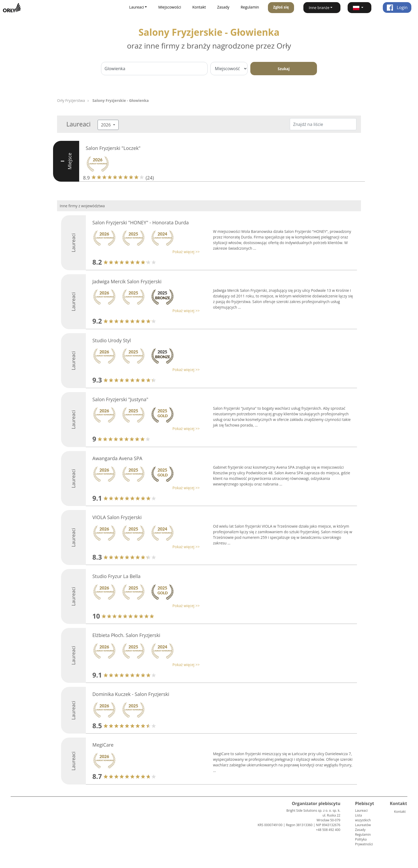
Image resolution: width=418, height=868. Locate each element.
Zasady (223, 7)
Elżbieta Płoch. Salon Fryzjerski (126, 635)
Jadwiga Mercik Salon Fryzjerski (127, 281)
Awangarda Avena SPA (117, 458)
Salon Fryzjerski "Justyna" (120, 399)
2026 (106, 125)
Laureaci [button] (137, 7)
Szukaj (284, 69)
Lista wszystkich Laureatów (363, 820)
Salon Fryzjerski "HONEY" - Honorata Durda (141, 222)
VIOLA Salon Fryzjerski (117, 517)
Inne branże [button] (319, 8)
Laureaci (361, 811)
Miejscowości (170, 7)
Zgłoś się (281, 7)
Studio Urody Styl (112, 340)
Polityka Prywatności (364, 842)
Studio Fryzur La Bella (116, 576)
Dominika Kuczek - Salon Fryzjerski (131, 694)
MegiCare (103, 745)
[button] (359, 8)
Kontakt (199, 7)
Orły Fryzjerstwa (71, 100)
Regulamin (250, 7)
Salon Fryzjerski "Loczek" (113, 148)
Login (397, 7)
